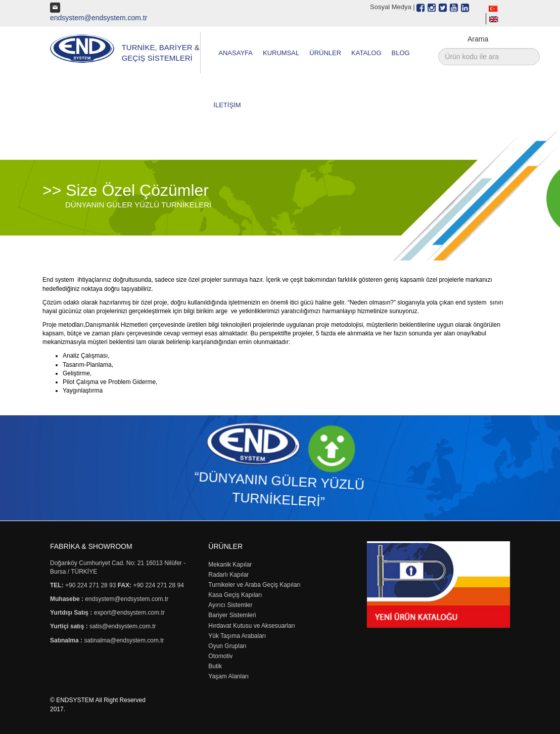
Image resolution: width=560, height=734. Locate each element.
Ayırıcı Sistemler (230, 605)
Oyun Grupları (227, 646)
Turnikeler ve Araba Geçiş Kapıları (254, 585)
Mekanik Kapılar (230, 565)
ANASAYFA (236, 53)
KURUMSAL (281, 53)
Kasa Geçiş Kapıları (235, 595)
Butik (215, 666)
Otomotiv (220, 656)
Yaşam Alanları (228, 676)
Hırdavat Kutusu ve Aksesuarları (251, 626)
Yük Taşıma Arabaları (237, 636)
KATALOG (366, 53)
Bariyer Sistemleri (232, 615)
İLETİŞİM (227, 105)
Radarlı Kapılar (228, 575)
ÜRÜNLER (325, 53)
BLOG (401, 53)
